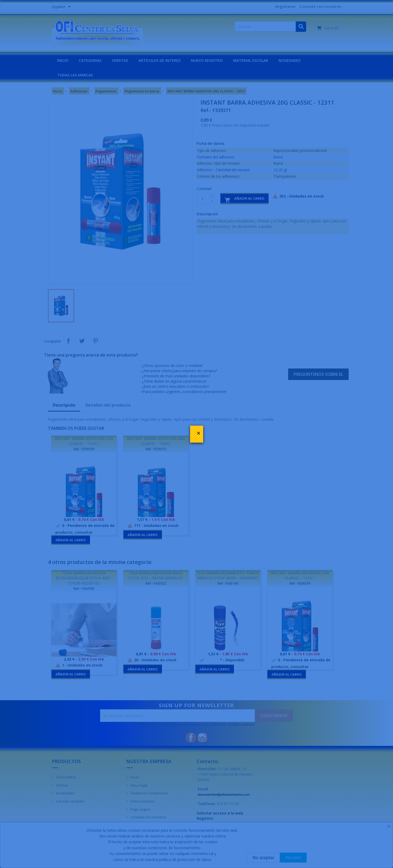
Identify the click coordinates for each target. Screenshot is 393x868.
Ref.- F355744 (228, 583)
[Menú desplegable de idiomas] (62, 7)
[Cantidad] (203, 199)
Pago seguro (140, 809)
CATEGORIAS (90, 60)
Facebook (191, 738)
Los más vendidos (70, 801)
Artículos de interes (159, 60)
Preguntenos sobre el (318, 374)
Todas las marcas (75, 75)
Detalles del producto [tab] (108, 405)
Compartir (68, 341)
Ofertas (62, 785)
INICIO (63, 60)
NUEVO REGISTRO (207, 60)
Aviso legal (138, 785)
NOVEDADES (289, 60)
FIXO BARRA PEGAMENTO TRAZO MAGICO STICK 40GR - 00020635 (228, 575)
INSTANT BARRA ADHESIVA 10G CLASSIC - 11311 (84, 441)
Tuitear (82, 341)
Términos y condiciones (149, 793)
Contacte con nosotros (320, 6)
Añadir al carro (244, 200)
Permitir (293, 858)
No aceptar (263, 858)
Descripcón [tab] (64, 405)
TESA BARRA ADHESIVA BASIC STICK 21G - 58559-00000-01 (156, 575)
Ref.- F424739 (84, 589)
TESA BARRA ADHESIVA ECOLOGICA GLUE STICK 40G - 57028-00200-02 (84, 578)
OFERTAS (120, 60)
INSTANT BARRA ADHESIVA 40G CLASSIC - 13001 (156, 441)
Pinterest (95, 341)
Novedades (65, 793)
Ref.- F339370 (84, 449)
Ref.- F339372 (156, 449)
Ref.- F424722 (156, 583)
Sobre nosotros (142, 801)
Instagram (202, 738)
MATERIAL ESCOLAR (251, 60)
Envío (134, 777)
